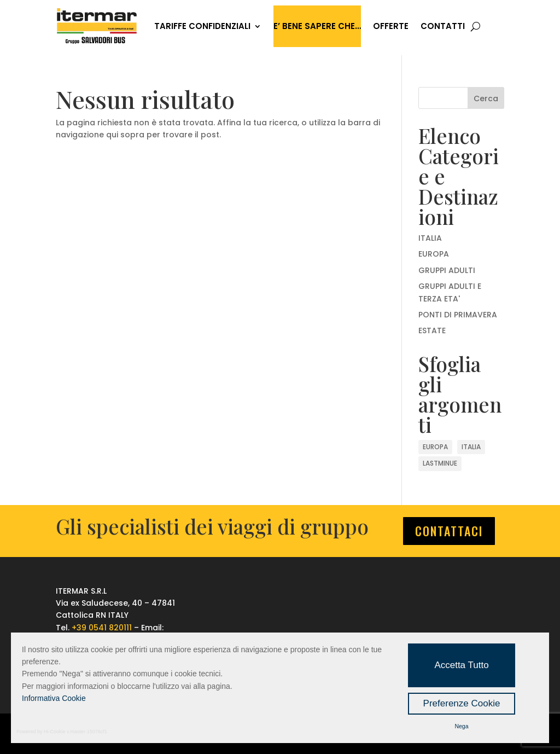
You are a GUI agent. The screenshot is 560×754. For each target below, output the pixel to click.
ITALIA (430, 238)
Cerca (486, 98)
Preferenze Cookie (462, 703)
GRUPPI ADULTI (447, 270)
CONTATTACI (449, 531)
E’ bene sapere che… (317, 26)
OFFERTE (391, 26)
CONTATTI (443, 26)
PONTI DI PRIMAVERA (458, 315)
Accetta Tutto (461, 665)
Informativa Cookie (54, 698)
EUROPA (434, 254)
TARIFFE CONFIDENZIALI (202, 26)
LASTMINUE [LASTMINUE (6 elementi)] (440, 463)
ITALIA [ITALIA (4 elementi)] (471, 447)
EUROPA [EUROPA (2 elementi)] (435, 447)
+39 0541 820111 (102, 628)
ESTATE (432, 330)
